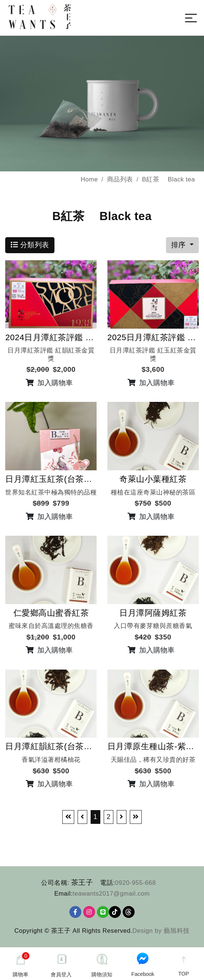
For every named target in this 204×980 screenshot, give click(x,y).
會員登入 (61, 974)
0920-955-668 (136, 884)
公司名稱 (54, 884)
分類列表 (30, 246)
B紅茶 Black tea (169, 180)
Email (62, 894)
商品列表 (120, 180)
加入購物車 (49, 384)
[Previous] (82, 818)
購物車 (21, 965)
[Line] (103, 913)
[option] (102, 105)
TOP (184, 974)
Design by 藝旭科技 (161, 932)
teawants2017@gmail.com (111, 894)
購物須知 (102, 974)
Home (89, 180)
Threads (129, 913)
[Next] (122, 818)
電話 (106, 884)
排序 (180, 246)
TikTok (115, 913)
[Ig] (89, 913)
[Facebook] (75, 913)
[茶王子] (54, 17)
